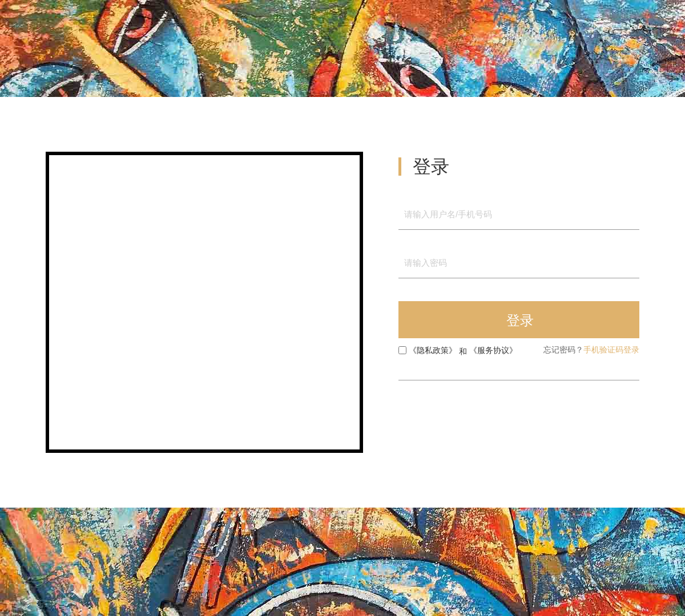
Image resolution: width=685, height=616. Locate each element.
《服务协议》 (493, 350)
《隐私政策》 (433, 350)
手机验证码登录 (611, 350)
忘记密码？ (563, 350)
